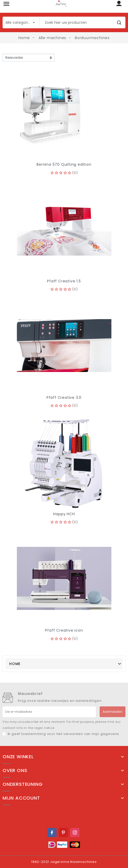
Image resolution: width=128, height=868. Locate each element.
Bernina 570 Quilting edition (64, 164)
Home (15, 664)
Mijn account (21, 798)
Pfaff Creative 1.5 (64, 281)
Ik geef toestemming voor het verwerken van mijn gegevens (63, 734)
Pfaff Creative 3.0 (64, 397)
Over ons (15, 770)
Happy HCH (64, 514)
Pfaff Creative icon (64, 630)
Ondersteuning (22, 784)
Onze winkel (18, 757)
